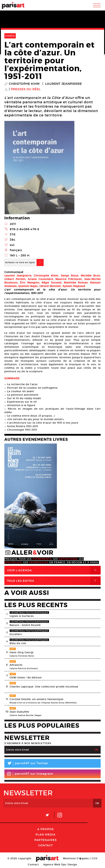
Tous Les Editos (54, 581)
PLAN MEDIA (45, 834)
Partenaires (45, 840)
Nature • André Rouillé (25, 625)
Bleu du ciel (18, 643)
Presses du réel (26, 89)
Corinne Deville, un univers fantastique (36, 699)
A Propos (45, 829)
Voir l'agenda (54, 570)
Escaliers (16, 634)
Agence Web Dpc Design (60, 865)
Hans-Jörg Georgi (22, 652)
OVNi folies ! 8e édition (26, 678)
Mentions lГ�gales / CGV (80, 858)
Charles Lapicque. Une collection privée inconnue (44, 687)
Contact (45, 845)
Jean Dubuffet (19, 712)
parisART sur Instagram (30, 774)
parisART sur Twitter (26, 764)
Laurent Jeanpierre (64, 84)
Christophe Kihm (24, 84)
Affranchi (16, 665)
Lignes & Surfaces (22, 616)
